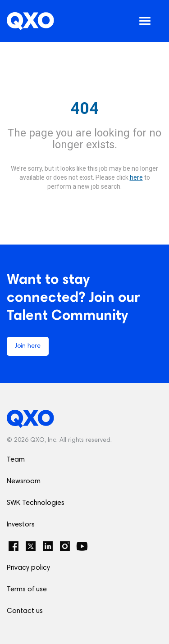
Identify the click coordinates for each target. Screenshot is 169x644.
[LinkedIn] (48, 546)
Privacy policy (28, 568)
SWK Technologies (36, 503)
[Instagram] (65, 546)
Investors (21, 525)
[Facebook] (14, 546)
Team (16, 460)
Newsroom (24, 481)
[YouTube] (82, 546)
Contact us (25, 611)
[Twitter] (31, 546)
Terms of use (27, 590)
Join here (28, 346)
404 (84, 109)
